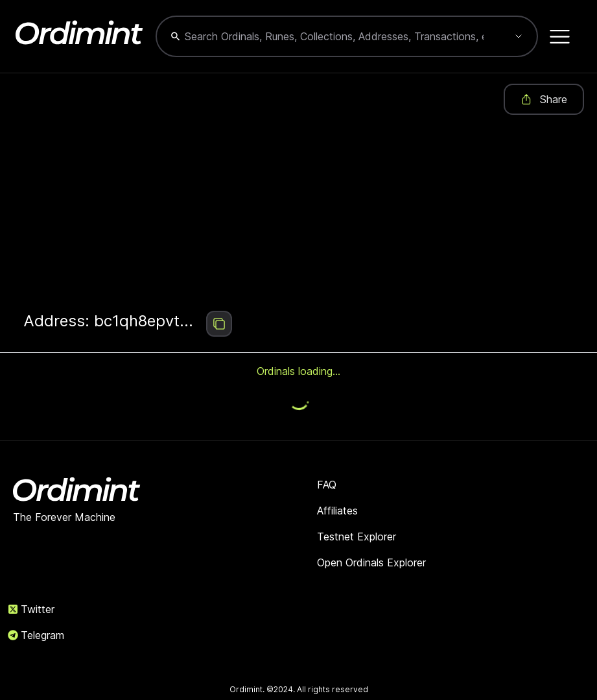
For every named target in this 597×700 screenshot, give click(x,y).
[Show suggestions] (519, 36)
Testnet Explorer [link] (357, 537)
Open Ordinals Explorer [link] (371, 562)
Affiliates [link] (337, 511)
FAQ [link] (327, 485)
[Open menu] (560, 36)
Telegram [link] (36, 635)
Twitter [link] (31, 609)
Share (544, 99)
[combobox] (334, 36)
